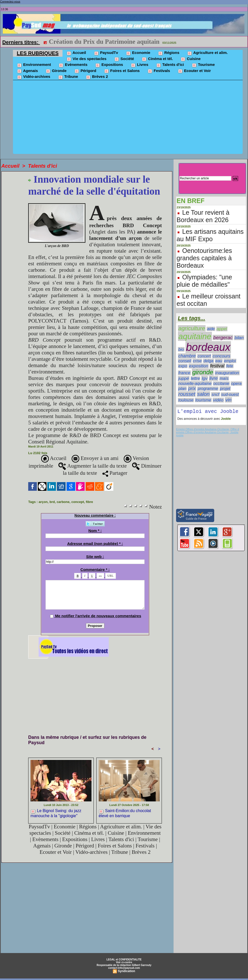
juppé (184, 378)
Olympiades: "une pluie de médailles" (204, 281)
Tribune (68, 77)
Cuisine (190, 59)
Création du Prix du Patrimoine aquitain (104, 42)
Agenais (27, 71)
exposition (199, 366)
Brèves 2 (97, 77)
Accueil (76, 53)
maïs (224, 378)
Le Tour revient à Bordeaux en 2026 (203, 216)
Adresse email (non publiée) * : (95, 544)
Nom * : (95, 531)
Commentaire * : (95, 570)
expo (183, 366)
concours (221, 356)
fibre (89, 502)
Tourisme (203, 65)
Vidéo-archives (34, 77)
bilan (239, 338)
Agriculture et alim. (207, 53)
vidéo (218, 400)
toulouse (186, 400)
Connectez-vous (10, 2)
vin (228, 400)
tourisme (203, 400)
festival (217, 366)
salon (203, 394)
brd (52, 502)
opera (236, 384)
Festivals (159, 71)
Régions (168, 53)
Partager (115, 473)
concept (78, 502)
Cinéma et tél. (157, 59)
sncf (215, 394)
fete (230, 366)
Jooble (225, 420)
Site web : (95, 557)
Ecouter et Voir (194, 71)
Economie (138, 53)
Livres (139, 65)
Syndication (127, 971)
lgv (205, 378)
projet (225, 388)
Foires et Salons (122, 71)
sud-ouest (230, 394)
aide (211, 329)
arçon (43, 502)
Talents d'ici (170, 65)
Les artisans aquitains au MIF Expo (210, 235)
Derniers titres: (21, 42)
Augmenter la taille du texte (93, 466)
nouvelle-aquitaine (195, 383)
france (184, 373)
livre (213, 378)
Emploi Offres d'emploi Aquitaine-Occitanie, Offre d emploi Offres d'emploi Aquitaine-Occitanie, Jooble (207, 432)
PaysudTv (106, 53)
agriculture (192, 328)
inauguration (227, 373)
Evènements (73, 65)
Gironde (56, 71)
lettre (196, 378)
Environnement (34, 65)
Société (124, 59)
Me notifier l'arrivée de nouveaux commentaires (98, 616)
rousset (187, 394)
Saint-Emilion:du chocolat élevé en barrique (125, 813)
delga (208, 361)
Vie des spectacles (86, 59)
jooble (180, 436)
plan (182, 388)
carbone (63, 502)
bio (181, 349)
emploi (230, 361)
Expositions (109, 65)
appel (222, 329)
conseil (185, 361)
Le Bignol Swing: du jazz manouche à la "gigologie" (56, 813)
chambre (187, 356)
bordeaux (208, 347)
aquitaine (195, 336)
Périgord (85, 71)
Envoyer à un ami (95, 458)
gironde (203, 372)
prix (192, 388)
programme (208, 389)
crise (197, 361)
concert (204, 356)
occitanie (221, 384)
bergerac (223, 337)
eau (219, 361)
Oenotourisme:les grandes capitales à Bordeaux (204, 258)
